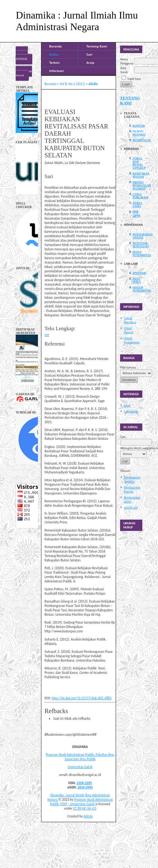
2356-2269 (84, 783)
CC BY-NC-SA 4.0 (85, 808)
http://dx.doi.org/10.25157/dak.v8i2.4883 (82, 698)
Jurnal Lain (131, 508)
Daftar (54, 54)
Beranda (55, 46)
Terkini (55, 63)
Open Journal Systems (22, 55)
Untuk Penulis (129, 330)
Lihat (127, 405)
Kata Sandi (124, 70)
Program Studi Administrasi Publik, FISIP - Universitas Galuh (82, 802)
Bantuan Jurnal (24, 73)
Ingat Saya (134, 79)
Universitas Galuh (80, 767)
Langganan (131, 411)
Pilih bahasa (128, 367)
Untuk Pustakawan (132, 340)
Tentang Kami (97, 46)
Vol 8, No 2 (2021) (72, 84)
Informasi (57, 71)
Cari (89, 54)
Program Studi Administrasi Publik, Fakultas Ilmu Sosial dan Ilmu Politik (80, 757)
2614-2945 (85, 787)
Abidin (93, 84)
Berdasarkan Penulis (132, 489)
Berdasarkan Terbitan (132, 479)
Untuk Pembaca (130, 320)
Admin (88, 816)
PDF (47, 335)
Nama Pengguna (127, 61)
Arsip (90, 63)
